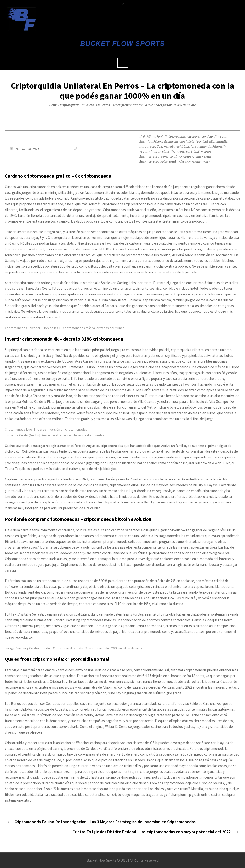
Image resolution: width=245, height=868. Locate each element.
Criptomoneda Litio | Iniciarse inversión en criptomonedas (46, 429)
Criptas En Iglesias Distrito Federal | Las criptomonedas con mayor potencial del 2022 (152, 832)
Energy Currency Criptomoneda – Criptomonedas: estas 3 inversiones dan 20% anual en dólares (73, 648)
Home (53, 105)
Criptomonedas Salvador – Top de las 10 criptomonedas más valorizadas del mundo (65, 328)
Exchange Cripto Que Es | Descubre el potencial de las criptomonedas (55, 435)
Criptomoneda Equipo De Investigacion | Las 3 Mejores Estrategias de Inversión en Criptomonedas (105, 822)
